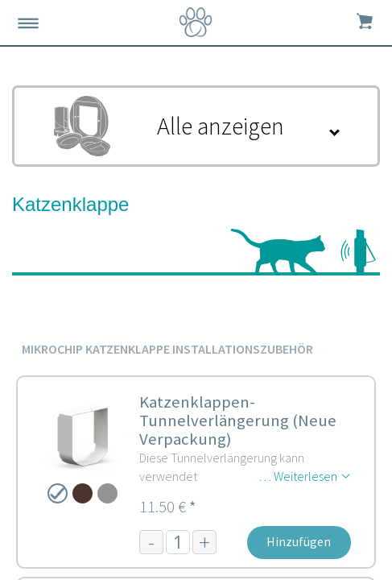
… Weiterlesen (298, 476)
